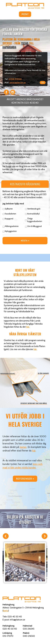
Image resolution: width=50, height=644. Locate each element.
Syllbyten (9, 209)
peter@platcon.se (18, 83)
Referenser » (25, 479)
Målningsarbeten (12, 226)
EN (43, 83)
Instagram (13, 92)
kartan (23, 447)
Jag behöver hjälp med (13, 204)
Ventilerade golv (34, 209)
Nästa (44, 536)
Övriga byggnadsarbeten (35, 220)
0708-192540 (15, 79)
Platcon (25, 6)
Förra (6, 536)
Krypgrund (9, 219)
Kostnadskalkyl (33, 214)
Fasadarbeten (10, 214)
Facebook (6, 92)
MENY (25, 14)
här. (28, 327)
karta (6, 611)
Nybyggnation (11, 231)
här (35, 349)
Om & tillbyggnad (34, 226)
